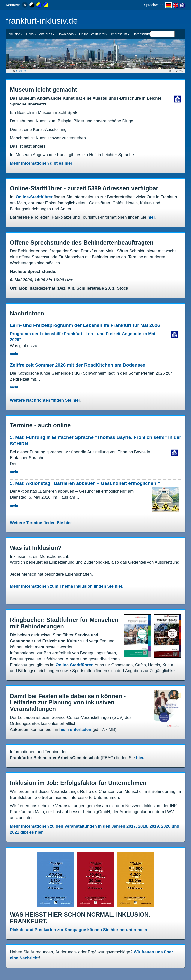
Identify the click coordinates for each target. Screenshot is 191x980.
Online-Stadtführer (34, 197)
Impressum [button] (120, 34)
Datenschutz (142, 34)
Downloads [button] (67, 34)
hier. (140, 758)
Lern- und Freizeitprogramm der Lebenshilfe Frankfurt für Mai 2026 (85, 325)
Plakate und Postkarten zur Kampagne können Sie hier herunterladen (79, 930)
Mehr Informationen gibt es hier (41, 163)
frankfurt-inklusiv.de (42, 21)
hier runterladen (75, 729)
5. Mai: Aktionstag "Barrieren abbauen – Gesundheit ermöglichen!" (85, 483)
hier (151, 217)
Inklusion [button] (15, 34)
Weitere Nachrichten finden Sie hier (45, 400)
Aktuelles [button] (47, 34)
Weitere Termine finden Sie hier (41, 523)
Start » (22, 71)
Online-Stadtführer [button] (94, 34)
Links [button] (31, 34)
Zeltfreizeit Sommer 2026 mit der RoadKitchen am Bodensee (78, 365)
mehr (14, 354)
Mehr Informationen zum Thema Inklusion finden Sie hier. (67, 586)
